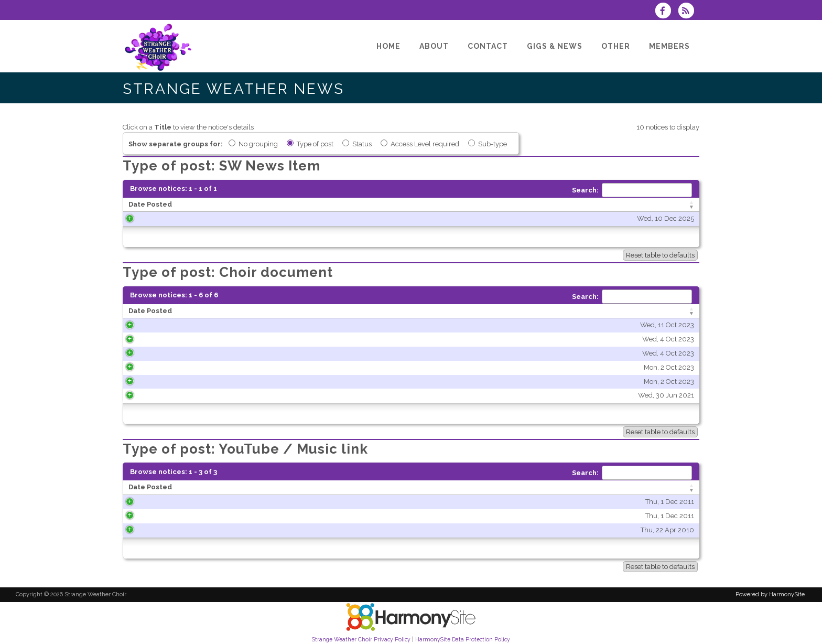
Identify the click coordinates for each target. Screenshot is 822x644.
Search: (632, 190)
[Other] (616, 46)
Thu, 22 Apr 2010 (217, 530)
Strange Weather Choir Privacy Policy (361, 639)
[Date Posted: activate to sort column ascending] (223, 205)
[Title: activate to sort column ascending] (511, 205)
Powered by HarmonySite (770, 594)
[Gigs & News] (555, 46)
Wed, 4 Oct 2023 (266, 339)
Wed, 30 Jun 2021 (264, 395)
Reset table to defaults (660, 255)
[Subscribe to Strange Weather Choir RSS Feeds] (689, 12)
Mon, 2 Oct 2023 (267, 367)
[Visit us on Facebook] (666, 12)
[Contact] (488, 46)
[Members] (669, 46)
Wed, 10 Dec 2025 (289, 218)
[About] (434, 46)
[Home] (388, 46)
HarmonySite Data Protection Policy (463, 639)
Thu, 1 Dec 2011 (219, 502)
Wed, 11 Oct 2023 (265, 325)
